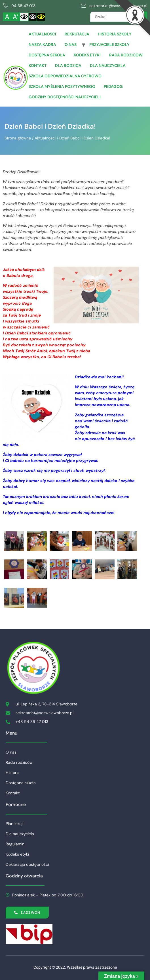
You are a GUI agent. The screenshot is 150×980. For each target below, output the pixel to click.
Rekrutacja (77, 34)
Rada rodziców (126, 55)
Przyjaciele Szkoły (109, 44)
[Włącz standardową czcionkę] (7, 17)
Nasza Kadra (42, 44)
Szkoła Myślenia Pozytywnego (62, 86)
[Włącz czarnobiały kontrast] (33, 17)
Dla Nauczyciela (108, 65)
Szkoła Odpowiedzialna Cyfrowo (65, 76)
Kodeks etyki (87, 55)
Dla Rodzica (68, 65)
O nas (71, 44)
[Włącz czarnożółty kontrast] (41, 17)
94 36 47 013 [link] (23, 6)
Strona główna (18, 138)
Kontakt (38, 65)
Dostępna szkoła (47, 55)
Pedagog (113, 86)
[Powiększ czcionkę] (16, 17)
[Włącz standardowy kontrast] (24, 17)
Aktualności (42, 34)
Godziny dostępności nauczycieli (65, 97)
